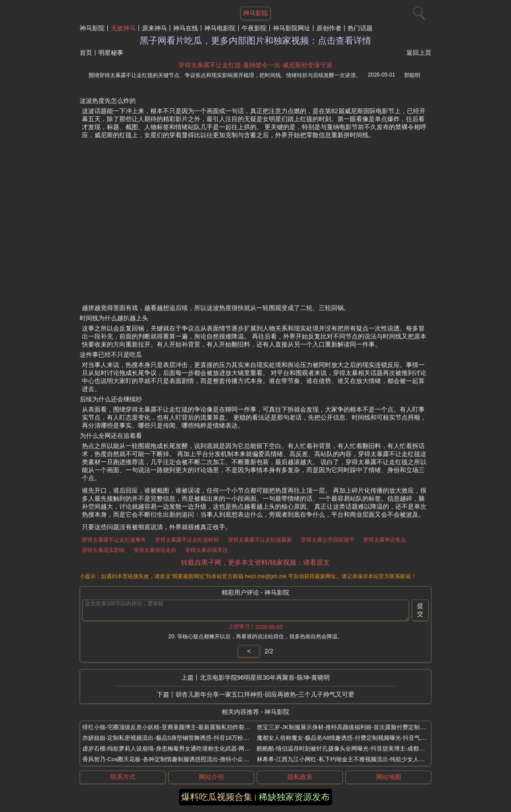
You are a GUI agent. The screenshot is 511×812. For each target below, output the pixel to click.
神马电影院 (220, 28)
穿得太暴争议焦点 (385, 540)
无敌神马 (123, 28)
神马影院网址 (292, 28)
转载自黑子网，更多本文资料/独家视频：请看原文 (255, 562)
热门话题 (360, 28)
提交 (420, 610)
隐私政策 (300, 777)
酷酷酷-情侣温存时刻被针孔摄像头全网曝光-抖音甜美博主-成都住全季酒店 (352, 749)
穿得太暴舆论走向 (155, 550)
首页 (86, 53)
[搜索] (418, 11)
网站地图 (389, 777)
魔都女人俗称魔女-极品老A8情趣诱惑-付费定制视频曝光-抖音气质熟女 (347, 738)
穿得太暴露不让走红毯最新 (260, 540)
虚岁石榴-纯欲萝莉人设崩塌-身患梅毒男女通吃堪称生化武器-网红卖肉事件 (178, 749)
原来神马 (154, 28)
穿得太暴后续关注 (207, 550)
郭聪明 (412, 75)
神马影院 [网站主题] (255, 13)
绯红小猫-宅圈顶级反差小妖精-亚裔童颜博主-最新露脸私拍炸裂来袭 (169, 727)
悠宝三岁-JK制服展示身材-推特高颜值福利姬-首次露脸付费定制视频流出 (350, 727)
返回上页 (419, 53)
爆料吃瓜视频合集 (217, 797)
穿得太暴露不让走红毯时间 (187, 540)
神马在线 (186, 28)
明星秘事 (111, 53)
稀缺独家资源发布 (294, 797)
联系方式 (123, 777)
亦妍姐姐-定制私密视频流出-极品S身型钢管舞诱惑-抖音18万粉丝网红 (171, 738)
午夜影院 (254, 28)
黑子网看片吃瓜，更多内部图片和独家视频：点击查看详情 (255, 41)
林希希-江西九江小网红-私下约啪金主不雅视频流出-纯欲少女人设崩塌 (347, 759)
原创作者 (329, 28)
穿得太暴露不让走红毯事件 (114, 540)
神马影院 (92, 28)
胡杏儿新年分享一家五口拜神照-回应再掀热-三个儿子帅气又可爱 (265, 694)
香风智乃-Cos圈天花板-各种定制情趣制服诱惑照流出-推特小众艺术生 (171, 759)
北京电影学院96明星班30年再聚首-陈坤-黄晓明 (265, 677)
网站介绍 (211, 777)
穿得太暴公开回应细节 (328, 540)
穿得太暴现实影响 (103, 550)
